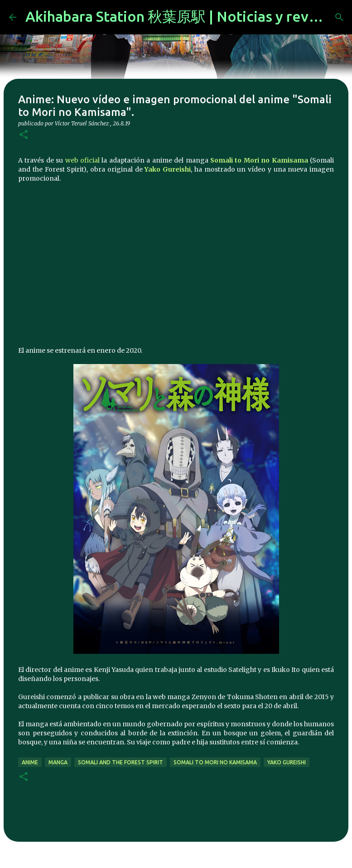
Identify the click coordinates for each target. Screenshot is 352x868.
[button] (24, 135)
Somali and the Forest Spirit (121, 762)
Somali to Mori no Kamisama (259, 160)
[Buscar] (339, 17)
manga (58, 762)
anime (30, 762)
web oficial (82, 160)
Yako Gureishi (168, 169)
